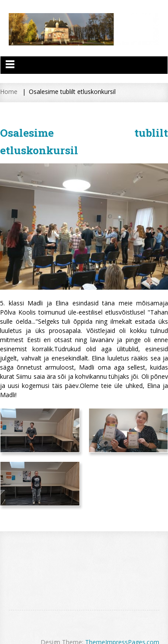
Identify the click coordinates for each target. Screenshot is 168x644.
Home (9, 92)
